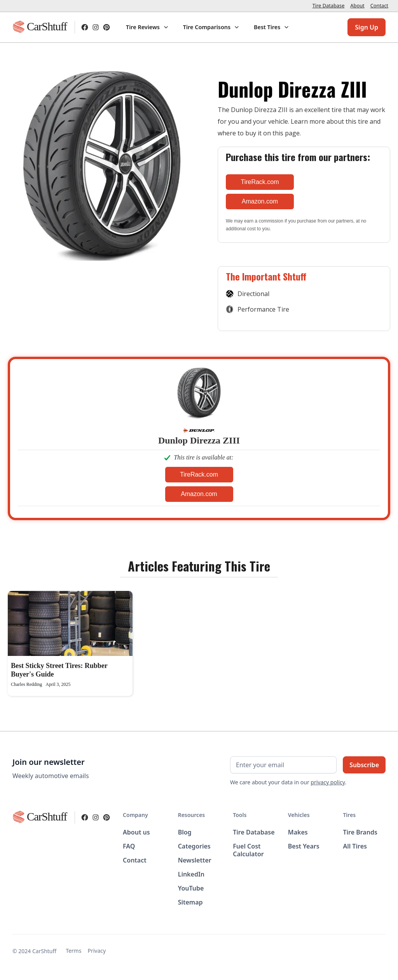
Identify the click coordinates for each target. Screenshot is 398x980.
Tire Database (329, 5)
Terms (73, 951)
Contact (379, 5)
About (357, 5)
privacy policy (328, 782)
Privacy (97, 951)
